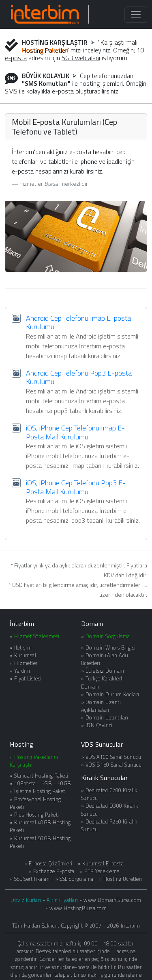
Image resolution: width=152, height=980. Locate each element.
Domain (92, 624)
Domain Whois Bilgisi (111, 648)
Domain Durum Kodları (112, 694)
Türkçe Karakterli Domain (103, 682)
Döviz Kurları (26, 900)
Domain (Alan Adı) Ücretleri (105, 659)
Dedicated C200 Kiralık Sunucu (109, 794)
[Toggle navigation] (136, 15)
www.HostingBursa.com (78, 908)
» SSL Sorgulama (74, 879)
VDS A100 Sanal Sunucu (113, 757)
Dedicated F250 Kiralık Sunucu (109, 825)
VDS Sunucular (102, 744)
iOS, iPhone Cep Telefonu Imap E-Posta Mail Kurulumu (75, 432)
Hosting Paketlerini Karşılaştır (34, 761)
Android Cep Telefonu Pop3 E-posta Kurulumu (79, 377)
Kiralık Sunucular (105, 778)
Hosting (22, 744)
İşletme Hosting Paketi (40, 791)
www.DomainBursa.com (112, 900)
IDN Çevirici (99, 725)
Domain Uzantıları (107, 717)
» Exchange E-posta (52, 871)
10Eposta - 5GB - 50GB (43, 783)
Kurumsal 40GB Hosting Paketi (40, 826)
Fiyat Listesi (28, 678)
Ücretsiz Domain (105, 671)
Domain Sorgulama (108, 636)
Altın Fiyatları (62, 900)
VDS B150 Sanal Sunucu (114, 765)
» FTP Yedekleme (100, 871)
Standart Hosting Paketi (41, 776)
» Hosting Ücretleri (121, 879)
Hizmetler (26, 663)
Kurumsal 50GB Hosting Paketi (40, 842)
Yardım (22, 671)
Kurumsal (25, 655)
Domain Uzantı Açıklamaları (101, 706)
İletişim (23, 648)
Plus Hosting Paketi (37, 815)
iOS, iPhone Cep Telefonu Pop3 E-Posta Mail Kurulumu (76, 487)
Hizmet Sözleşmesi (37, 636)
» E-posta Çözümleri (48, 864)
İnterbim (22, 624)
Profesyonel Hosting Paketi (35, 803)
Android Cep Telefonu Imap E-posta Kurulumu (78, 323)
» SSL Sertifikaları (30, 879)
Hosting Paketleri (45, 50)
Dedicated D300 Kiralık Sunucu (110, 809)
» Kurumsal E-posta (101, 864)
